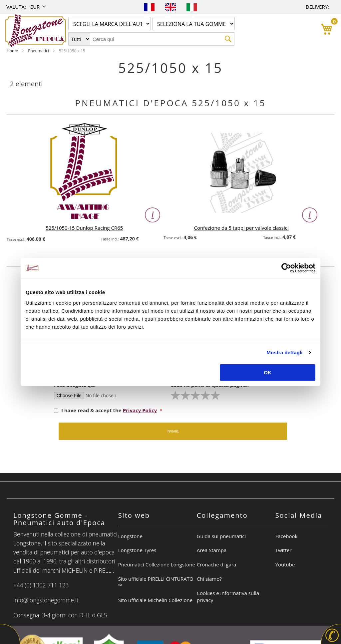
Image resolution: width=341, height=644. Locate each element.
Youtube (285, 564)
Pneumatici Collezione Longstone (157, 564)
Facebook (287, 536)
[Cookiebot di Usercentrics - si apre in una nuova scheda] (286, 268)
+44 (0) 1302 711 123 (41, 585)
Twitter (284, 550)
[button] (39, 7)
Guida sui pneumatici (221, 536)
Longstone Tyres (137, 550)
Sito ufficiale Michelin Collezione (155, 600)
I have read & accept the (106, 410)
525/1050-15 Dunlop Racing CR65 (84, 228)
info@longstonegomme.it (46, 600)
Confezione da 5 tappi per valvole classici (241, 228)
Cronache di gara (217, 564)
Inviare (173, 431)
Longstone (130, 536)
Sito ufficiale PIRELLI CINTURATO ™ (156, 582)
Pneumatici (39, 51)
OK (268, 372)
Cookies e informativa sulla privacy (228, 597)
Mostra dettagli (284, 352)
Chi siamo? (209, 579)
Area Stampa (212, 550)
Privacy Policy (140, 410)
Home (13, 51)
